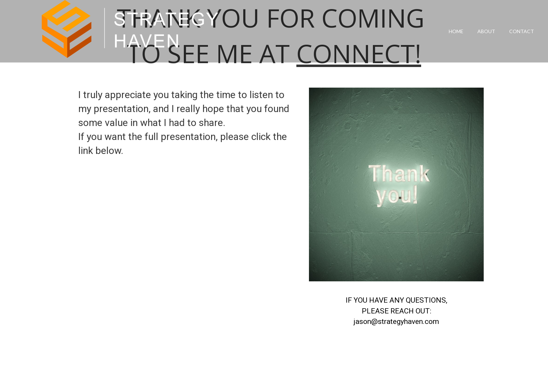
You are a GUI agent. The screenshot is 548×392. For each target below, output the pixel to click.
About (486, 31)
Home (456, 31)
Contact (522, 31)
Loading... (190, 281)
